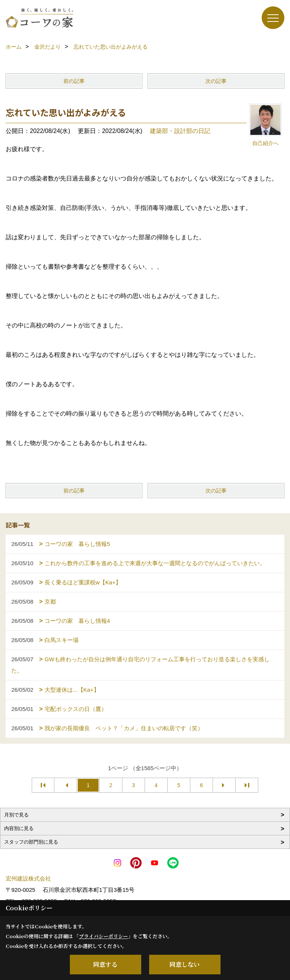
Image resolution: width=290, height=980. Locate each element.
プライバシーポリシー (103, 936)
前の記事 (74, 81)
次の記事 (216, 81)
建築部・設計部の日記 (180, 131)
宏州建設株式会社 (28, 878)
